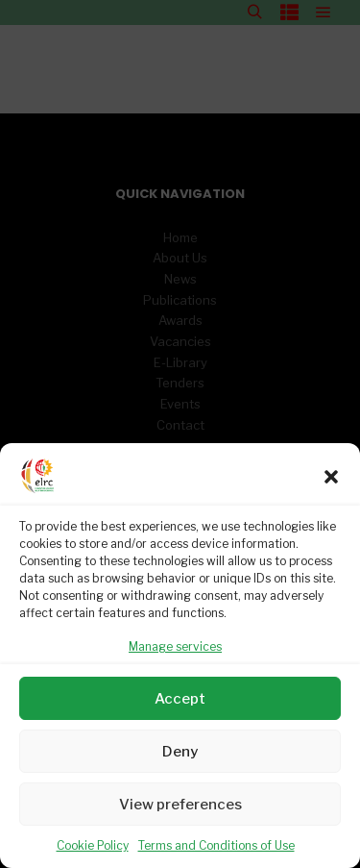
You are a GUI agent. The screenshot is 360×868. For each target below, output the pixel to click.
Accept (180, 699)
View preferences (180, 805)
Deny (180, 752)
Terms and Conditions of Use (216, 845)
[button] (331, 477)
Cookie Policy (93, 845)
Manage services (175, 646)
